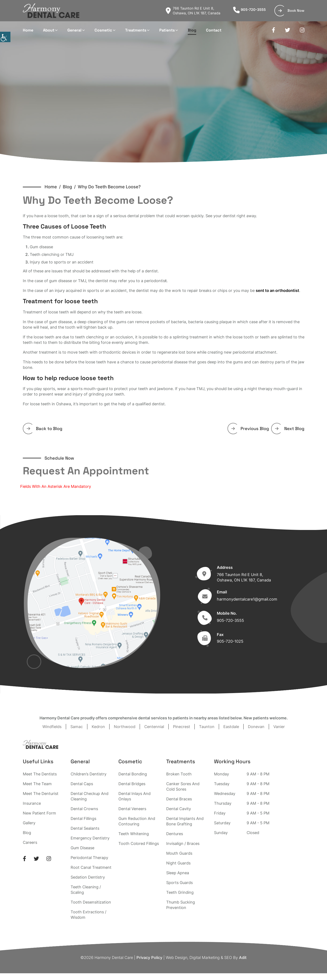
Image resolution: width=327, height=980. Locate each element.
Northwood (125, 727)
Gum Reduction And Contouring (137, 821)
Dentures (175, 834)
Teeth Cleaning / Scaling (86, 890)
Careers (30, 842)
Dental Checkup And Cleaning (90, 796)
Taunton (207, 727)
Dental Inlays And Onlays (134, 796)
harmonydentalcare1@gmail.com (247, 599)
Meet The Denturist (41, 794)
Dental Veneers (132, 809)
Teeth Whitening (134, 834)
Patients (167, 30)
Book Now (291, 11)
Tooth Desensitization (91, 902)
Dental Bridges (132, 784)
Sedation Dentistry (88, 877)
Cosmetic (103, 30)
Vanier (279, 727)
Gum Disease (82, 848)
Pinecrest (182, 727)
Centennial (154, 727)
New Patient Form (39, 813)
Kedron (98, 727)
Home (28, 30)
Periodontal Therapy (89, 858)
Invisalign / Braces (183, 843)
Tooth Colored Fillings (139, 843)
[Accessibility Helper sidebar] (5, 37)
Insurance (32, 803)
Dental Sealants (85, 828)
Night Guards (178, 863)
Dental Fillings (83, 819)
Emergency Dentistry (90, 838)
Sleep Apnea (178, 873)
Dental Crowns (84, 809)
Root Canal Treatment (91, 867)
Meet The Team (37, 784)
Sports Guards (179, 883)
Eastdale (231, 727)
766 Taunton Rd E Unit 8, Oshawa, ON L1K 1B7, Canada (193, 11)
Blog (192, 30)
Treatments (136, 30)
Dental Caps (82, 784)
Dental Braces (179, 799)
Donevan (256, 727)
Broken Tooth (179, 774)
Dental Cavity (179, 809)
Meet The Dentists (40, 774)
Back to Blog (45, 429)
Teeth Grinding (180, 892)
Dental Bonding (133, 774)
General (74, 30)
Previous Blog (250, 429)
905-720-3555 (249, 10)
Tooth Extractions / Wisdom (88, 915)
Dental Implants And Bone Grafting (185, 821)
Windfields (52, 727)
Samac (77, 727)
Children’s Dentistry (89, 774)
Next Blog (290, 429)
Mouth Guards (179, 853)
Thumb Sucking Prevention (181, 905)
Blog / (70, 187)
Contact (214, 30)
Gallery (29, 823)
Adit (243, 958)
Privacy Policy (149, 958)
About (49, 30)
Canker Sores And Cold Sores (183, 786)
